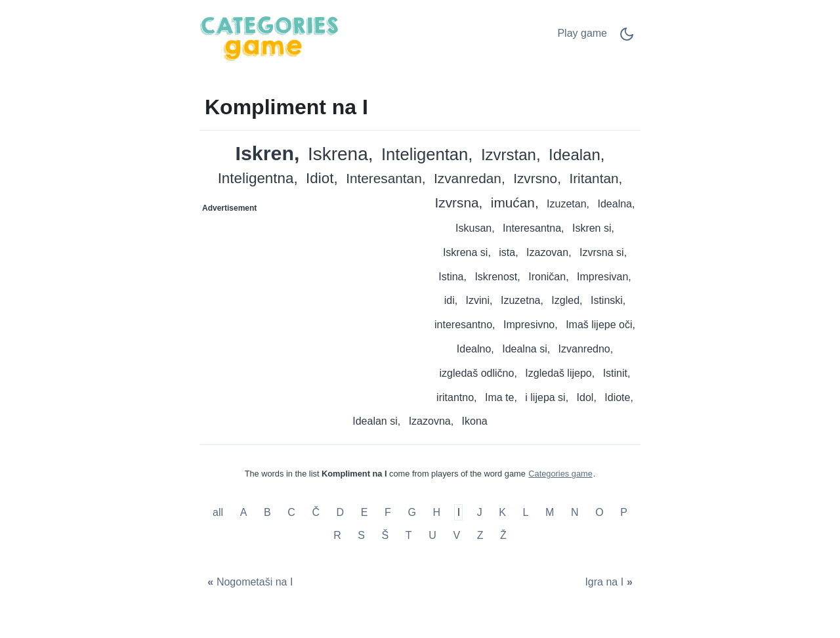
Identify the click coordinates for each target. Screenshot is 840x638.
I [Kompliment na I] (459, 512)
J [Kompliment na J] (480, 512)
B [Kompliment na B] (267, 512)
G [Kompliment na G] (411, 512)
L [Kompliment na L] (526, 512)
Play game (582, 33)
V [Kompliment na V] (456, 535)
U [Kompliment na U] (432, 535)
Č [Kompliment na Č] (316, 512)
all (219, 512)
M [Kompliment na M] (550, 512)
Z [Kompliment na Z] (480, 535)
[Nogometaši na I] (249, 582)
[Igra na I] (610, 582)
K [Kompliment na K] (502, 512)
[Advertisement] (310, 301)
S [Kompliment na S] (361, 535)
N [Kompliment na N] (575, 512)
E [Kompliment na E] (365, 512)
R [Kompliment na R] (337, 535)
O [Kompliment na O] (599, 512)
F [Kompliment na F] (388, 512)
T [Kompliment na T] (409, 535)
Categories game (560, 474)
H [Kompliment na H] (436, 512)
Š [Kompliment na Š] (386, 535)
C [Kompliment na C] (291, 512)
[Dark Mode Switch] (627, 38)
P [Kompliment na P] (624, 512)
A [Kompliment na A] (244, 512)
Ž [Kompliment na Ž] (503, 535)
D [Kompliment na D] (341, 512)
